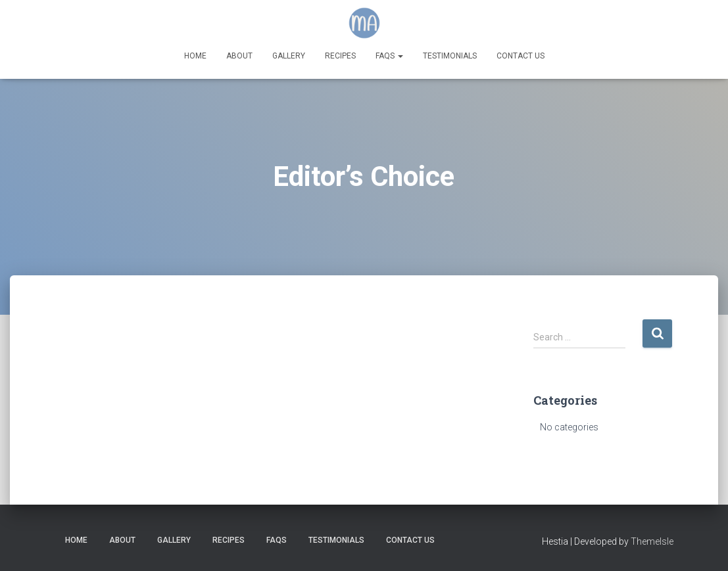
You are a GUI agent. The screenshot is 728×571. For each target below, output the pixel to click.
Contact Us (521, 56)
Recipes (340, 56)
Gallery (289, 56)
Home (195, 56)
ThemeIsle (652, 541)
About (239, 56)
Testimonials (450, 56)
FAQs (389, 56)
